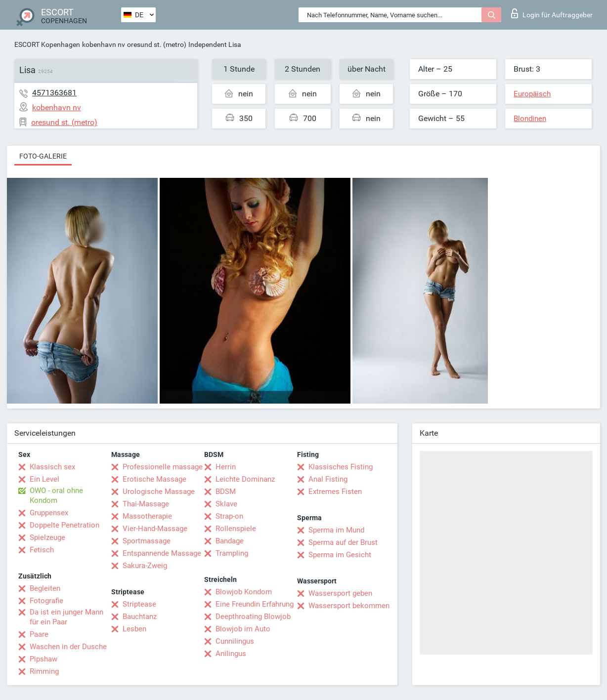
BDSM (226, 492)
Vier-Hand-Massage (155, 529)
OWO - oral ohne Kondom (56, 495)
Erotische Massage (154, 479)
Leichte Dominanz (245, 479)
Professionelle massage (163, 467)
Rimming (44, 671)
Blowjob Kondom (244, 592)
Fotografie (46, 601)
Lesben (134, 629)
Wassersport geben (340, 593)
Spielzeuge (47, 537)
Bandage (230, 541)
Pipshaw (43, 659)
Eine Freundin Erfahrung (255, 604)
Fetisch (42, 550)
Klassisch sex (52, 467)
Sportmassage (147, 541)
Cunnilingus (235, 641)
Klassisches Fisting (341, 467)
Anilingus (231, 654)
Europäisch (532, 94)
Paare (39, 634)
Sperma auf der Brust (343, 542)
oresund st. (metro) (157, 44)
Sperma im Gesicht (340, 555)
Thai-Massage (146, 504)
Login (552, 13)
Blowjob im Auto (243, 629)
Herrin (226, 467)
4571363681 (54, 93)
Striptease (139, 604)
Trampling (232, 553)
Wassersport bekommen (349, 606)
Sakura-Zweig (145, 566)
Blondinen (530, 119)
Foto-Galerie (43, 156)
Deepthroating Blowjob (253, 617)
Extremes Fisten (335, 492)
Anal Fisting (328, 479)
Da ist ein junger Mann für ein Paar (66, 617)
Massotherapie (147, 516)
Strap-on (229, 516)
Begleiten (45, 588)
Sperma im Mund (336, 530)
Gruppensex (49, 513)
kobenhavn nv (104, 44)
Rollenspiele (236, 529)
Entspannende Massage (162, 553)
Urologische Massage (159, 492)
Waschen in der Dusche (68, 647)
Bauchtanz (140, 617)
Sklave (226, 504)
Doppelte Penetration (65, 525)
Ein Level (44, 479)
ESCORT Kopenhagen (47, 44)
